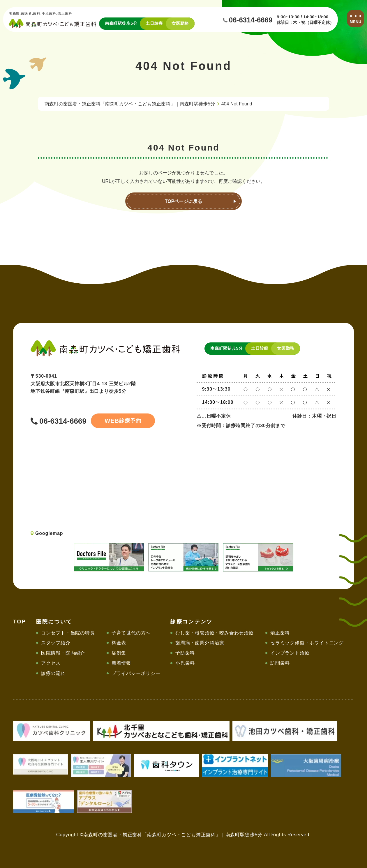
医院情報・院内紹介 (63, 653)
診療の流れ (53, 673)
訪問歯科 (280, 663)
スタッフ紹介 (56, 643)
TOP (20, 622)
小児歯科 (185, 663)
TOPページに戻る (184, 201)
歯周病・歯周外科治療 (200, 643)
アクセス (51, 663)
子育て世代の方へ (131, 633)
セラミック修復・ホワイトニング (307, 643)
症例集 (119, 653)
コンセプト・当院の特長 (68, 633)
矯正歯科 (280, 633)
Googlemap (49, 533)
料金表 (119, 643)
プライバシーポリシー (136, 673)
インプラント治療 (290, 653)
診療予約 (123, 421)
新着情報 (121, 663)
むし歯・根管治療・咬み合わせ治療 (215, 633)
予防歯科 (185, 653)
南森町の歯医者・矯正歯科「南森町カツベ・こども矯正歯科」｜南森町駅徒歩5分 (130, 104)
